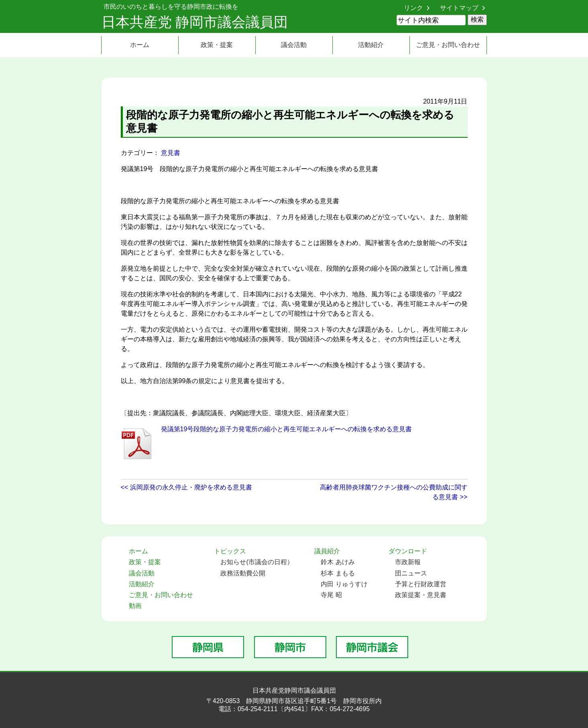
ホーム (140, 45)
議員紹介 (327, 551)
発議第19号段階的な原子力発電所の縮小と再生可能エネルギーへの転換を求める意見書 (287, 429)
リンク (413, 8)
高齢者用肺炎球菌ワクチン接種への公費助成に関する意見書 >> (394, 492)
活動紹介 (371, 45)
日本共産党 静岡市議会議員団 (195, 22)
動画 (135, 606)
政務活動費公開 (243, 573)
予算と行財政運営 (421, 584)
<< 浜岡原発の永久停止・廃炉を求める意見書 (186, 487)
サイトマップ (459, 8)
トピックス (230, 551)
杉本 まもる (338, 573)
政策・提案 (217, 45)
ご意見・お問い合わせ (448, 45)
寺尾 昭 (331, 595)
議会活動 (294, 45)
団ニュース (411, 573)
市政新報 (408, 562)
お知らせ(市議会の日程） (257, 562)
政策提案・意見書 (421, 595)
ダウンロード (408, 551)
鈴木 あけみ (338, 562)
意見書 (171, 153)
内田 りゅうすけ (344, 584)
